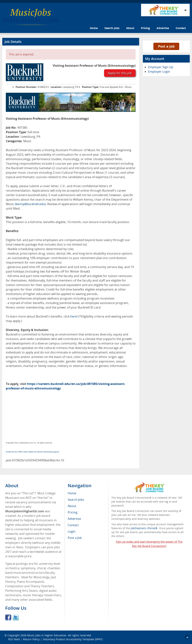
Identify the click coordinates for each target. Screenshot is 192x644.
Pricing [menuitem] (73, 512)
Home (94, 28)
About (130, 28)
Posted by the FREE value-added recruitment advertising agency (33, 452)
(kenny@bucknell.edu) (30, 204)
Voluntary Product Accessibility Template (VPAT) (73, 639)
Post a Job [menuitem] (75, 538)
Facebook (8, 617)
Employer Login (159, 72)
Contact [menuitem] (73, 525)
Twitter (16, 617)
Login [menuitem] (72, 531)
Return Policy (31, 639)
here (73, 316)
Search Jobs (112, 28)
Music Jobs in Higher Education (47, 635)
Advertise (163, 28)
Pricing (145, 28)
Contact (181, 28)
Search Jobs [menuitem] (76, 500)
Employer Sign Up (161, 67)
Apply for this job (120, 73)
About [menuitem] (72, 506)
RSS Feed (14, 639)
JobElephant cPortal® (144, 528)
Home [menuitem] (72, 493)
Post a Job (166, 46)
